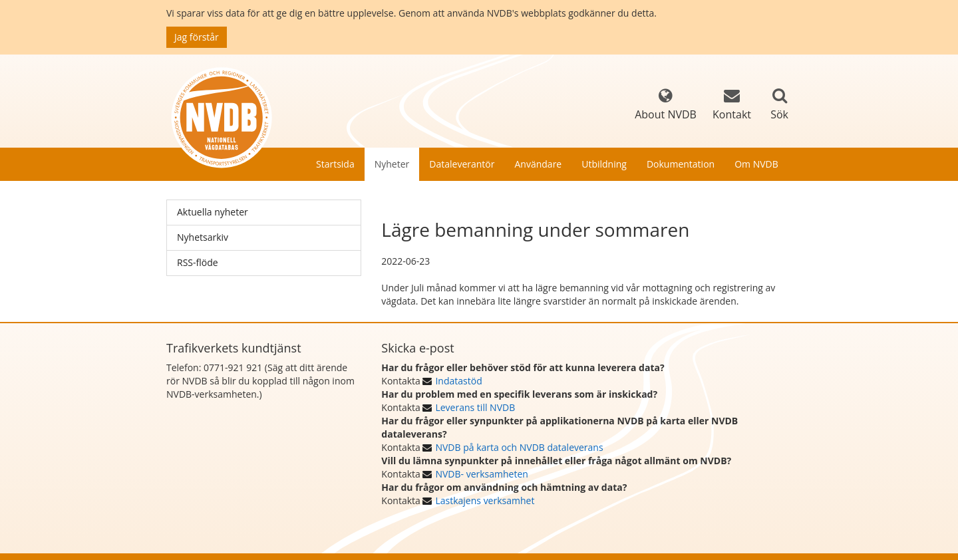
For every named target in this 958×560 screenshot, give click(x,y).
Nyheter (392, 164)
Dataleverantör (462, 164)
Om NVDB (756, 164)
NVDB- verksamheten (481, 474)
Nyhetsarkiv (203, 237)
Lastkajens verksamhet (485, 500)
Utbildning (604, 164)
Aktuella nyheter (213, 212)
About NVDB (666, 105)
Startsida (335, 164)
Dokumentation (681, 164)
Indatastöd (458, 381)
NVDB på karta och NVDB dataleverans (519, 447)
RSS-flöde (198, 262)
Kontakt (732, 105)
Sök (779, 114)
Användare (538, 164)
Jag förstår (197, 37)
